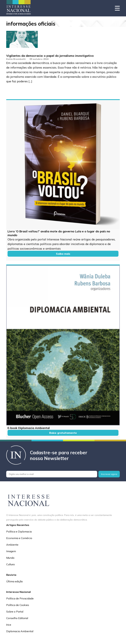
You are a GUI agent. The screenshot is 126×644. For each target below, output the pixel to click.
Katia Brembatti (16, 59)
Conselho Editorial (17, 618)
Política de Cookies (18, 605)
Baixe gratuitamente (63, 433)
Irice (9, 625)
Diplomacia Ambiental (20, 631)
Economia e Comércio (19, 538)
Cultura (10, 564)
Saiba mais (63, 254)
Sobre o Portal (15, 612)
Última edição (15, 581)
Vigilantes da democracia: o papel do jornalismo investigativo (50, 56)
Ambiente (12, 545)
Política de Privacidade (20, 598)
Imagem (11, 551)
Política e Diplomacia (19, 532)
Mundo (10, 558)
